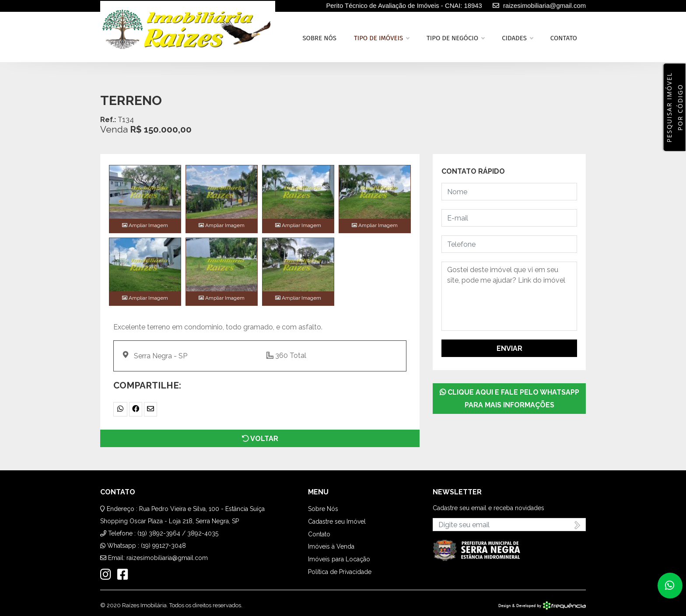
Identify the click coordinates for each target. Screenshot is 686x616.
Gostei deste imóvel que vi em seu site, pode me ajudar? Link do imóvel (509, 296)
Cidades (517, 38)
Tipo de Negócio (455, 38)
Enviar (509, 348)
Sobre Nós (323, 509)
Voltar (260, 439)
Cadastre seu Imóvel (337, 521)
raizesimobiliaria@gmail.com (167, 558)
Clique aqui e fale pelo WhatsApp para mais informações (509, 399)
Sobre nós (319, 38)
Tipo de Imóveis (381, 38)
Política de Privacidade (340, 572)
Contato (564, 38)
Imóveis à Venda (331, 546)
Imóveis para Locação (339, 559)
